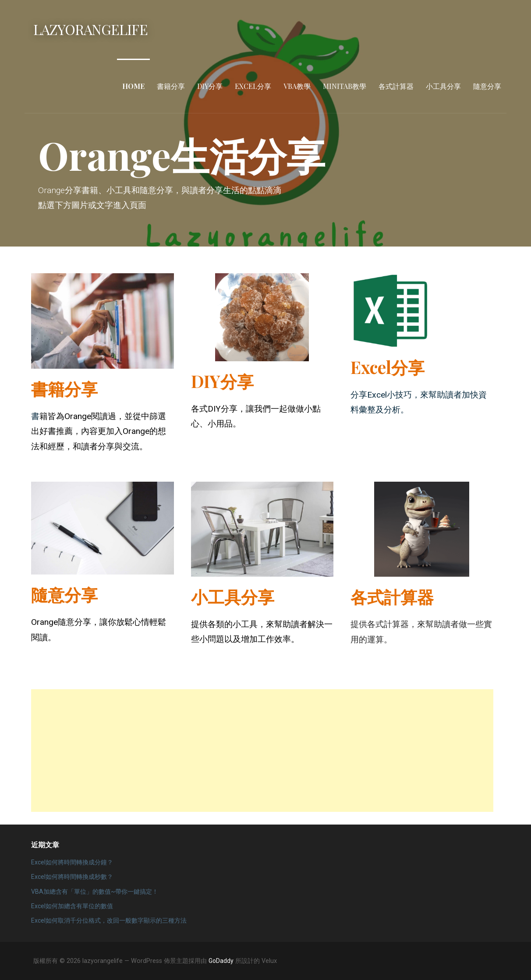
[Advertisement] (262, 751)
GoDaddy (221, 961)
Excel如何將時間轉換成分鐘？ (72, 862)
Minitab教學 (345, 86)
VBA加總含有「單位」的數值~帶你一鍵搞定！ (95, 892)
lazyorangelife (90, 29)
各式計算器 (396, 86)
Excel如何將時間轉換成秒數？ (72, 877)
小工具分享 (443, 86)
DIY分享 (210, 86)
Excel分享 (253, 86)
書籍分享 (171, 86)
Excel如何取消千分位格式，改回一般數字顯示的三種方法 (109, 920)
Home (133, 86)
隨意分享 (487, 86)
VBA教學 (297, 86)
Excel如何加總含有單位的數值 (72, 906)
